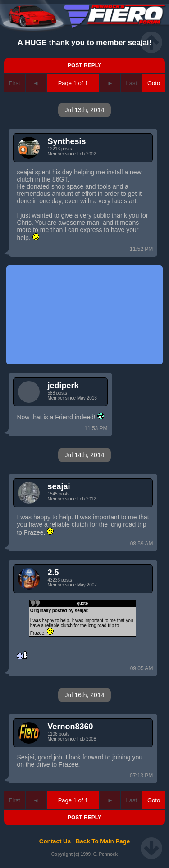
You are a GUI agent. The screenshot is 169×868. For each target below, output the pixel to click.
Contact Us (55, 841)
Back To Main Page (103, 841)
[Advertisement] (84, 315)
